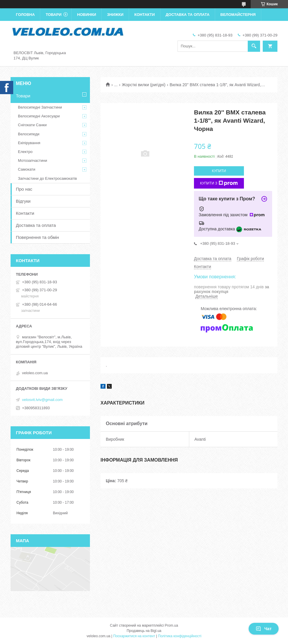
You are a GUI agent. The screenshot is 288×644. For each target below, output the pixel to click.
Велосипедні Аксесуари (39, 116)
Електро (25, 152)
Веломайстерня (238, 15)
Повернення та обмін (37, 237)
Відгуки (23, 201)
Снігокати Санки (32, 125)
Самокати (27, 169)
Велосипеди (29, 134)
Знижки (115, 15)
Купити (219, 171)
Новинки (87, 15)
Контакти (145, 15)
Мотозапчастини (32, 160)
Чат (264, 629)
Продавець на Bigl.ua (144, 631)
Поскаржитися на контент (134, 636)
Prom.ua (171, 625)
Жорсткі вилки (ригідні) (144, 85)
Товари (53, 15)
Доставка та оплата (188, 15)
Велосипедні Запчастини (40, 107)
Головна (25, 15)
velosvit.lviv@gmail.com (42, 400)
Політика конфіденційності (180, 636)
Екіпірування (29, 143)
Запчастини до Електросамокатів (47, 178)
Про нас (24, 189)
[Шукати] (254, 46)
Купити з (219, 183)
